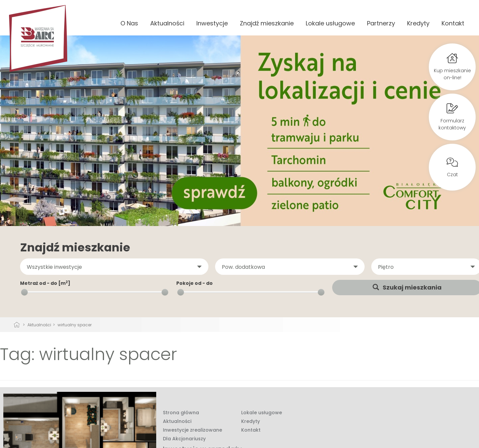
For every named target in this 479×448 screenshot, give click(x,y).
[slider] (24, 292)
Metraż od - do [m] (45, 283)
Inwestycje (212, 23)
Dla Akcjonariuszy (184, 439)
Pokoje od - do (195, 283)
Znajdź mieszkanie (267, 23)
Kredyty (418, 23)
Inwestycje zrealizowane (193, 430)
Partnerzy (381, 23)
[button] (114, 267)
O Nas (129, 23)
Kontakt (453, 23)
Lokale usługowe (330, 23)
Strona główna (181, 413)
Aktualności (167, 23)
